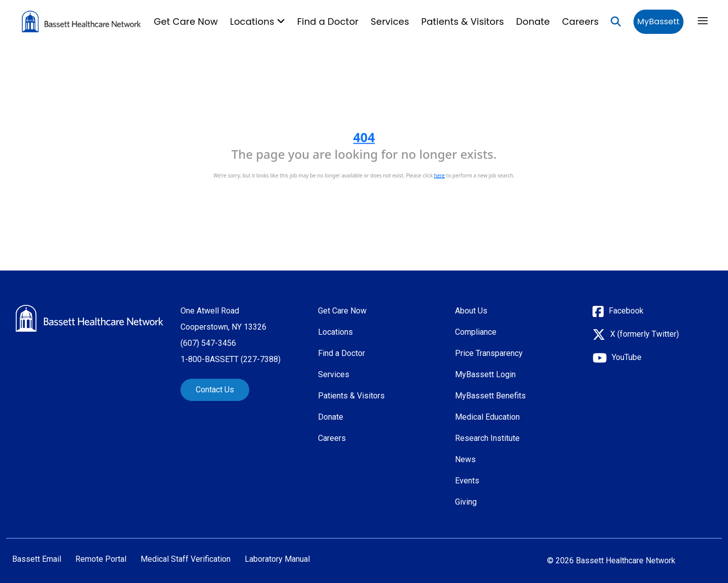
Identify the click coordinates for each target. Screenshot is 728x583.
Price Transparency (489, 353)
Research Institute (487, 438)
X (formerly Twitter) (645, 334)
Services (390, 21)
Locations (335, 332)
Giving (466, 502)
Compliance (476, 332)
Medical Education (487, 417)
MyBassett (658, 21)
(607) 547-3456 (208, 343)
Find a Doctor (328, 21)
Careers (581, 21)
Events (467, 481)
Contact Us (215, 390)
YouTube (627, 357)
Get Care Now (186, 21)
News (465, 459)
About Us (471, 311)
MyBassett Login (485, 374)
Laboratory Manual (277, 559)
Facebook (626, 311)
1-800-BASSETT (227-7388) (231, 359)
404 (364, 137)
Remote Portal (101, 559)
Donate (533, 21)
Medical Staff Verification (186, 559)
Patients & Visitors (463, 21)
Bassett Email (37, 559)
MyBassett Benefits (490, 396)
